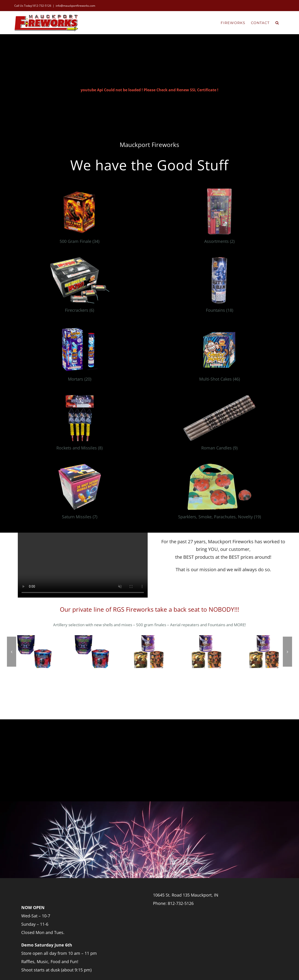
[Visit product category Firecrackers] (80, 287)
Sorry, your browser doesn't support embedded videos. (83, 565)
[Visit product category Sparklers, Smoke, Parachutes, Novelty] (219, 494)
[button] (277, 22)
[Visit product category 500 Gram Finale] (80, 218)
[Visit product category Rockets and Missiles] (80, 425)
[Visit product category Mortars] (80, 356)
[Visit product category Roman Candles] (219, 425)
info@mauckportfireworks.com (75, 6)
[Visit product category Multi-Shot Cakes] (219, 356)
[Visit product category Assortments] (219, 218)
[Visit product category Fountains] (219, 287)
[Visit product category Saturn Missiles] (80, 494)
